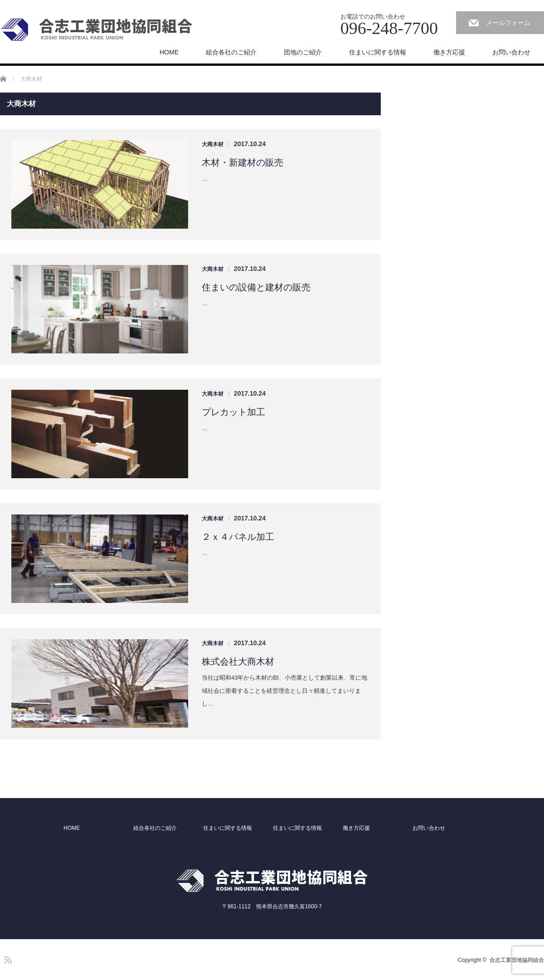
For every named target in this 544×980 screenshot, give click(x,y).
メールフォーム (508, 23)
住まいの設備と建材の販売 (256, 287)
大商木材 (213, 144)
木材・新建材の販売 (243, 162)
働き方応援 (449, 52)
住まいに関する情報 (378, 52)
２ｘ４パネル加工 (238, 537)
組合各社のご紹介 (231, 52)
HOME (169, 52)
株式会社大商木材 (238, 661)
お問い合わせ (511, 52)
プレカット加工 (233, 412)
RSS (7, 958)
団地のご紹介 (303, 52)
